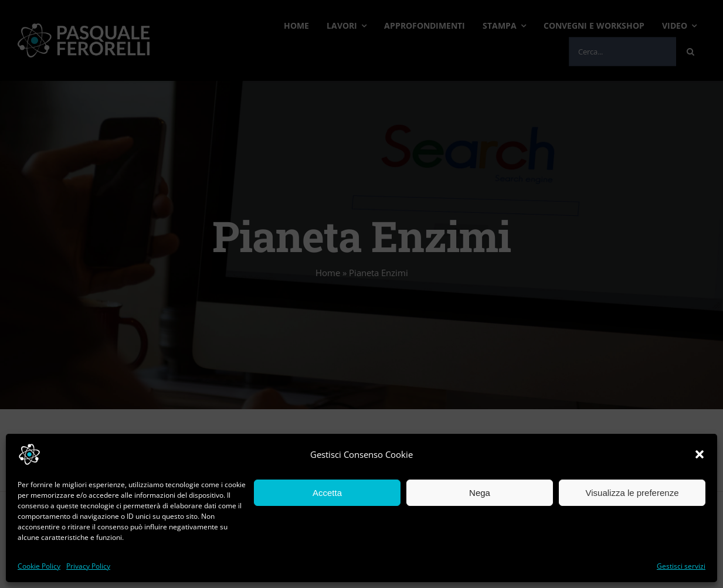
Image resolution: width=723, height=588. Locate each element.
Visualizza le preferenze (632, 493)
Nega (480, 493)
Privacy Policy (88, 566)
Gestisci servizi (681, 566)
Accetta (327, 493)
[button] (700, 454)
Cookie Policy (39, 566)
